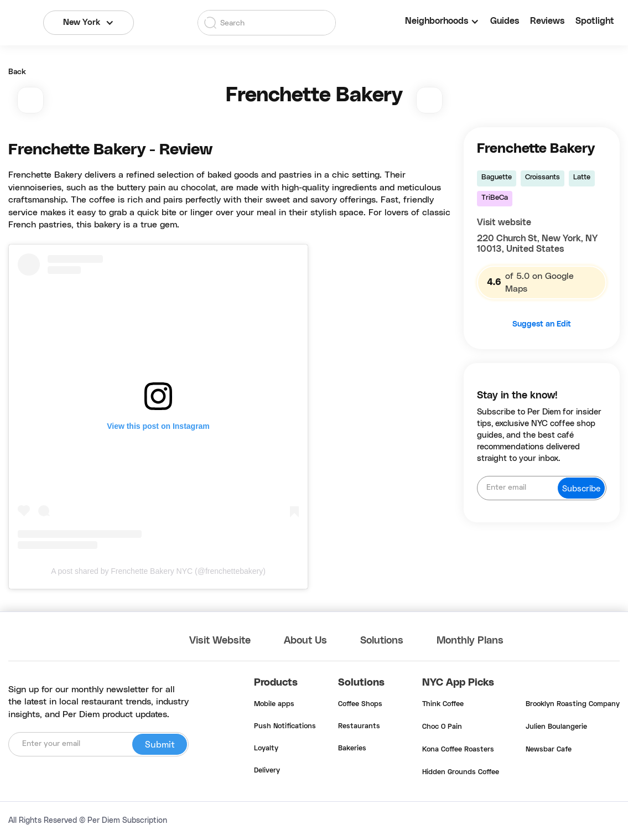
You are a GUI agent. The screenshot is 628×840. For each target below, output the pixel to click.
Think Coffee (443, 704)
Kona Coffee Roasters (458, 750)
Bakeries (352, 749)
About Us (305, 641)
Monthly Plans (470, 641)
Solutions (382, 641)
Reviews (547, 21)
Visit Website (220, 641)
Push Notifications (285, 727)
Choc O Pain (442, 727)
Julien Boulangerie (556, 727)
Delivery (267, 771)
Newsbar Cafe (549, 750)
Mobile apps (274, 704)
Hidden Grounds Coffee (461, 772)
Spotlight (595, 21)
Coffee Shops (360, 704)
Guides (505, 21)
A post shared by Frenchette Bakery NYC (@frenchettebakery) (158, 571)
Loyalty (266, 749)
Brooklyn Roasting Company (573, 704)
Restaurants (359, 727)
